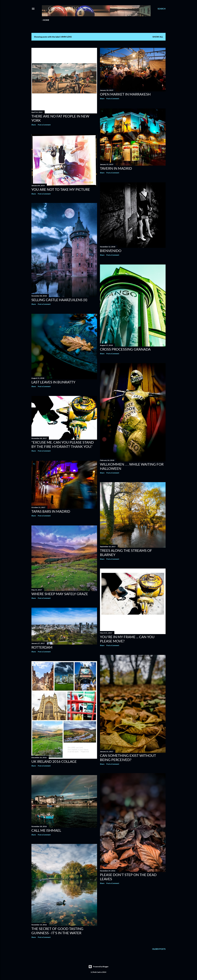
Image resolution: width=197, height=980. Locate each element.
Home (46, 20)
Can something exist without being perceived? (128, 757)
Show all (158, 37)
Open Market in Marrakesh (125, 94)
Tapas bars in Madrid (51, 511)
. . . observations (64, 8)
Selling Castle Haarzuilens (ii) (59, 300)
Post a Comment (44, 125)
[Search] (162, 9)
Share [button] (34, 125)
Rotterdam (42, 647)
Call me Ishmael (46, 830)
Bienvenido (111, 250)
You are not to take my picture (61, 189)
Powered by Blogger (98, 966)
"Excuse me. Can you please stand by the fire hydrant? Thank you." (63, 444)
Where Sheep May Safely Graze (60, 593)
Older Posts (159, 949)
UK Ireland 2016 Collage (54, 761)
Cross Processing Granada (125, 349)
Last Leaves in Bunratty (53, 382)
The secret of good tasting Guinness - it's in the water (57, 930)
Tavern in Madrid (116, 168)
